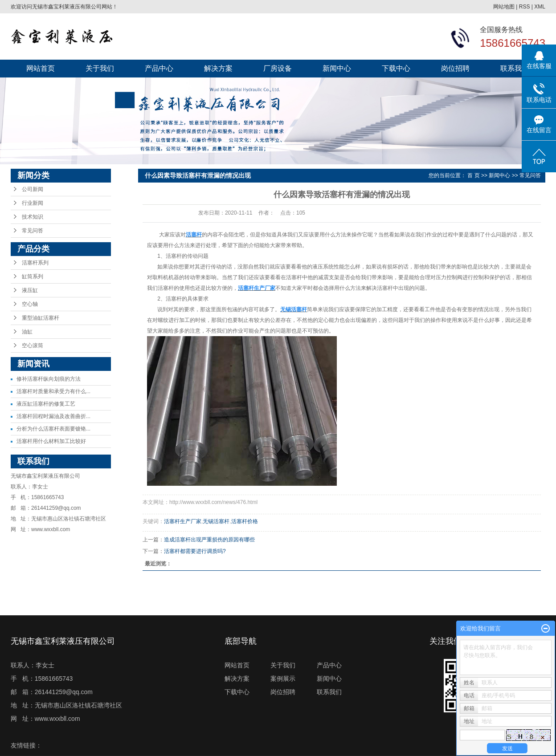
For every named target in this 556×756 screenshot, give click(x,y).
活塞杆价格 (245, 521)
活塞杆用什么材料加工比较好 (51, 441)
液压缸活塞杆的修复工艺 (46, 404)
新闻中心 (337, 68)
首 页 (473, 175)
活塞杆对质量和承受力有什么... (53, 391)
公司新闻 (33, 189)
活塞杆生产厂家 (183, 521)
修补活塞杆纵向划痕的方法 (49, 379)
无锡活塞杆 (216, 521)
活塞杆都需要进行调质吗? (195, 551)
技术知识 (33, 217)
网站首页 (41, 68)
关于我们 (100, 68)
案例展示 (283, 679)
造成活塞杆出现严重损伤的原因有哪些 (209, 540)
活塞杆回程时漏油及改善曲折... (53, 416)
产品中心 (159, 68)
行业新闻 (33, 203)
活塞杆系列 (35, 263)
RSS (525, 7)
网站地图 (504, 7)
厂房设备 (278, 68)
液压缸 (30, 290)
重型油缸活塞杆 (41, 318)
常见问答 (33, 231)
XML (540, 7)
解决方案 (218, 68)
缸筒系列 (33, 276)
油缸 (27, 332)
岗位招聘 (455, 68)
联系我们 (515, 68)
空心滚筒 (33, 345)
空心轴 (30, 304)
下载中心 (396, 68)
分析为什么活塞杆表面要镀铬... (53, 429)
